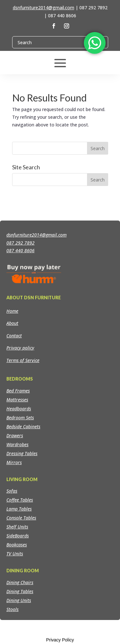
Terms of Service (23, 360)
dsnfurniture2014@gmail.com (44, 8)
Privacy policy (20, 348)
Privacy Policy (60, 640)
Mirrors (14, 462)
